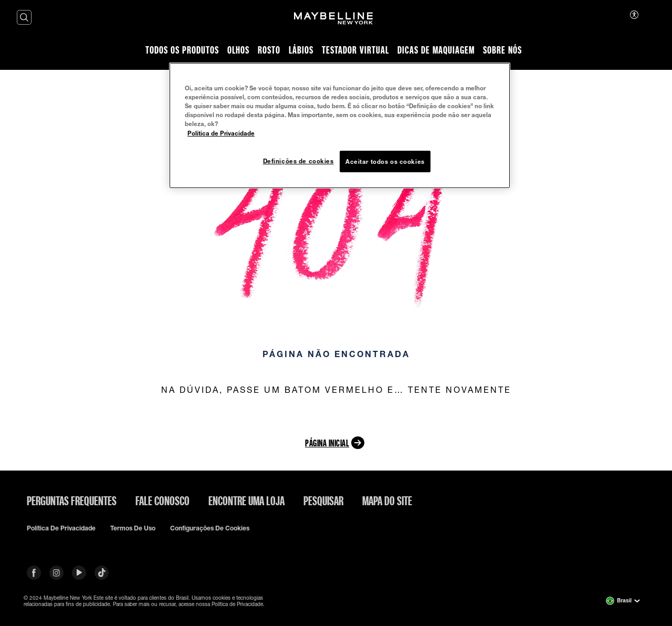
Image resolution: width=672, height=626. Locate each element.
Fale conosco (162, 500)
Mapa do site (387, 500)
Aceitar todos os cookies (385, 161)
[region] (340, 126)
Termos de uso (133, 528)
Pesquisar (323, 500)
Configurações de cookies (210, 528)
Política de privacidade (61, 528)
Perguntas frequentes (72, 500)
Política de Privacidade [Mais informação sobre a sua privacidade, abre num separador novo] (221, 133)
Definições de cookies (298, 161)
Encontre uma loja (246, 500)
